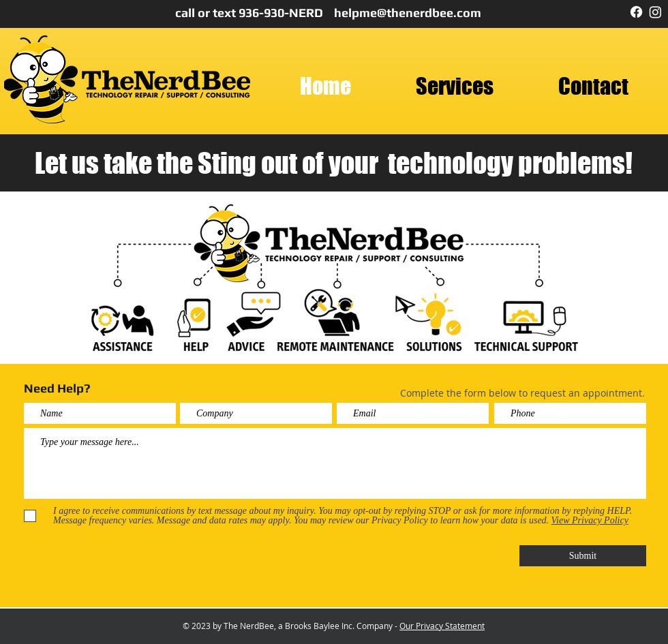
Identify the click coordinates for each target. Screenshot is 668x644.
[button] (454, 87)
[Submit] (583, 556)
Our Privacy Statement (442, 626)
